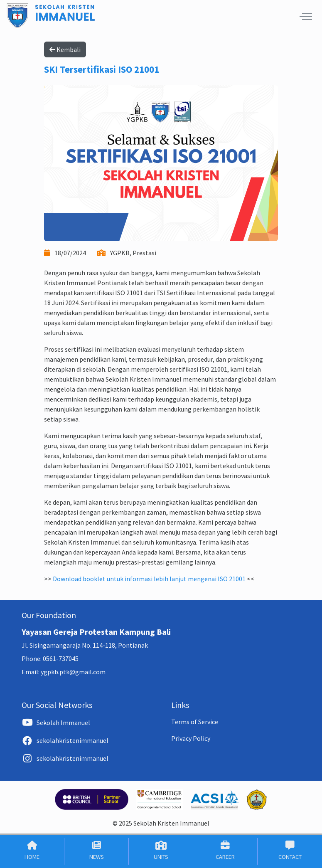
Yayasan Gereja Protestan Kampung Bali (96, 632)
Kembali (65, 49)
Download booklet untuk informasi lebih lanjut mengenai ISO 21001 (149, 579)
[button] (306, 16)
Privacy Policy (191, 738)
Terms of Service (195, 722)
